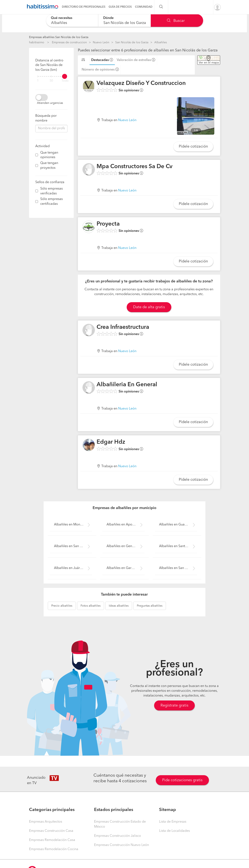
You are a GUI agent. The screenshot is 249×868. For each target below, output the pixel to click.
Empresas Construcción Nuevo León (121, 845)
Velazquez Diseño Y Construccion (141, 83)
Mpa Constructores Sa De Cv (134, 167)
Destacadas (100, 60)
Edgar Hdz (111, 442)
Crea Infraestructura (123, 327)
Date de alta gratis (149, 307)
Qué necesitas (62, 18)
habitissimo (37, 42)
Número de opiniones (98, 70)
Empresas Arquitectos (46, 822)
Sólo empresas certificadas (52, 202)
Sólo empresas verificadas (52, 191)
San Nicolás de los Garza (132, 42)
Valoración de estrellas (134, 60)
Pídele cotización (193, 147)
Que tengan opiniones (49, 155)
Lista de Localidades (174, 831)
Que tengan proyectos (49, 166)
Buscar (176, 21)
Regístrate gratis (174, 705)
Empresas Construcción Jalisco (118, 836)
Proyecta (108, 224)
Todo (65, 81)
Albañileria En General (127, 385)
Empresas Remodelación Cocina (54, 849)
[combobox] (72, 20)
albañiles (62, 606)
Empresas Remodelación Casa (52, 840)
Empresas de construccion (69, 42)
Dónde (108, 18)
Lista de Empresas (173, 822)
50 (51, 81)
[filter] (51, 76)
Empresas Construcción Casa (51, 831)
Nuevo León (101, 42)
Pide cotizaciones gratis (182, 780)
